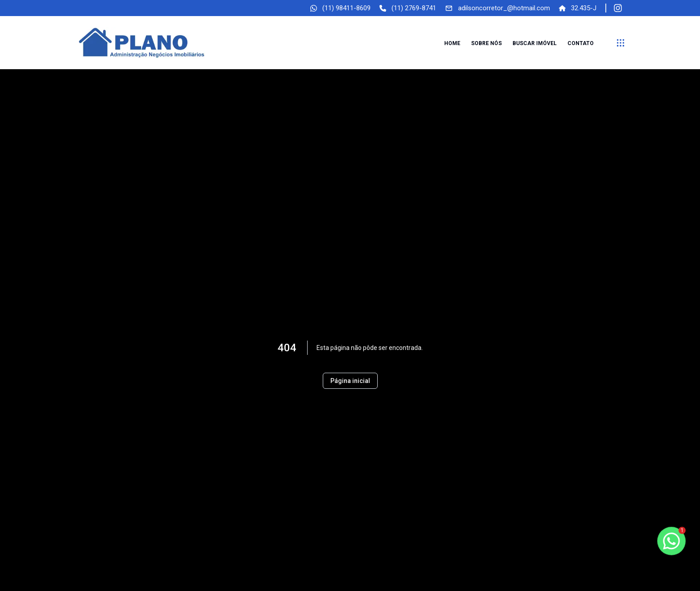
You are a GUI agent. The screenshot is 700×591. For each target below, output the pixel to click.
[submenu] (621, 43)
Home (452, 43)
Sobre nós (486, 43)
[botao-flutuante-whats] (671, 541)
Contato (581, 43)
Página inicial (350, 381)
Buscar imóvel (535, 43)
